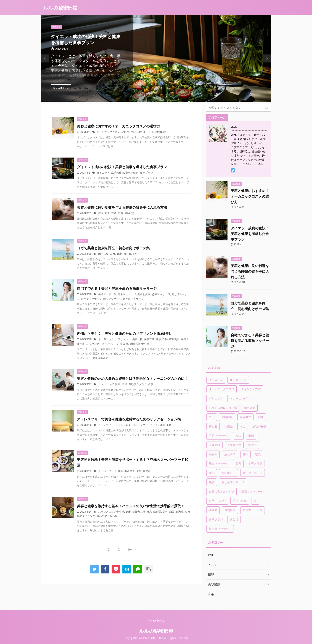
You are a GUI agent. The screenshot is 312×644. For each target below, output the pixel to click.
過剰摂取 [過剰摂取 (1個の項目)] (230, 510)
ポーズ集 (103, 254)
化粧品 (125, 132)
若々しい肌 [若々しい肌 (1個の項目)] (240, 501)
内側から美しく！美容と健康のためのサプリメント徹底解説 (124, 334)
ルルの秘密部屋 (60, 8)
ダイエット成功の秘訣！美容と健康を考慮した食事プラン (122, 167)
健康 (101, 213)
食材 (139, 471)
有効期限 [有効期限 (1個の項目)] (214, 445)
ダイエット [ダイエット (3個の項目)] (216, 398)
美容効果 (130, 471)
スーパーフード (107, 471)
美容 (127, 213)
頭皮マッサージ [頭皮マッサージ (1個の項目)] (253, 510)
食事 (151, 384)
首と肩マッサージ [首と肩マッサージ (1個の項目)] (220, 529)
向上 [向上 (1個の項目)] (243, 426)
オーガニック (106, 339)
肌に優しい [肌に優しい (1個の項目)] (228, 473)
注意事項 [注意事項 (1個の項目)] (230, 454)
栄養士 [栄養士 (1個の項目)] (253, 445)
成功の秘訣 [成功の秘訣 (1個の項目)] (259, 426)
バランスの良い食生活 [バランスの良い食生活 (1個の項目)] (223, 408)
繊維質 (157, 512)
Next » (131, 549)
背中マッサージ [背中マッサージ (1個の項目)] (253, 473)
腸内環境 (181, 512)
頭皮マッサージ (112, 299)
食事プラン (146, 173)
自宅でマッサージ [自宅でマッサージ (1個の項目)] (252, 492)
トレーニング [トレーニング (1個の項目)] (238, 398)
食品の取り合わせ (107, 516)
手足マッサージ (107, 294)
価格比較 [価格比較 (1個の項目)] (227, 417)
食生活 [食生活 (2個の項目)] (234, 519)
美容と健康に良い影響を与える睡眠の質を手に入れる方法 (122, 207)
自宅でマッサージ (91, 299)
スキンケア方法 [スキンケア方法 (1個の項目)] (251, 389)
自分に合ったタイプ (107, 344)
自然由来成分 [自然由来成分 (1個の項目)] (217, 501)
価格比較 (137, 339)
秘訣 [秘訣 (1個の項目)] (258, 454)
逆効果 (124, 344)
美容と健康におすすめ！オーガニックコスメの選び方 (119, 126)
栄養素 (136, 512)
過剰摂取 (135, 344)
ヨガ (112, 254)
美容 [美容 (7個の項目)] (238, 464)
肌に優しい (144, 132)
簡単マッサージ (127, 294)
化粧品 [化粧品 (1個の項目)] (228, 426)
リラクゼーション (148, 425)
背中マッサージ (161, 294)
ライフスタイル (127, 425)
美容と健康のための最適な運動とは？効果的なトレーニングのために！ (132, 379)
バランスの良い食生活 (111, 512)
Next (267, 59)
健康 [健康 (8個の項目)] (261, 417)
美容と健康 (132, 173)
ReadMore (61, 88)
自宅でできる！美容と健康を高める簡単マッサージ (117, 289)
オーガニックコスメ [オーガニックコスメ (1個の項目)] (222, 389)
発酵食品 (147, 512)
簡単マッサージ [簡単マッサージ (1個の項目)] (219, 464)
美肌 (133, 132)
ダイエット (103, 173)
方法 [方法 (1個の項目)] (238, 436)
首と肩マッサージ (133, 299)
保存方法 (149, 339)
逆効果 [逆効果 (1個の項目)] (213, 510)
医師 (165, 339)
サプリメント (123, 339)
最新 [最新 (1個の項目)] (251, 436)
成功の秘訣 (118, 173)
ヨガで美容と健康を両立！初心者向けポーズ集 (113, 248)
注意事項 (82, 344)
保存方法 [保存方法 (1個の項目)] (245, 417)
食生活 (145, 344)
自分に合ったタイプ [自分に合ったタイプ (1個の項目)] (222, 492)
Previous (45, 59)
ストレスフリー (107, 425)
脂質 (172, 512)
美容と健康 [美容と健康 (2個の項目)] (255, 464)
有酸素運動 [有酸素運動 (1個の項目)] (234, 445)
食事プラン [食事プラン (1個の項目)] (216, 519)
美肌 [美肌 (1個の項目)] (212, 473)
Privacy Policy (156, 621)
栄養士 (185, 339)
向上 (107, 213)
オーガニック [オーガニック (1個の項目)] (238, 380)
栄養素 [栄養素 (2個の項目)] (213, 454)
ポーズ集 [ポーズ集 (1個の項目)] (250, 408)
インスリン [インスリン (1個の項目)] (216, 380)
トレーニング (106, 384)
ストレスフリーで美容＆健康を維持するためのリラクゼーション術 (129, 419)
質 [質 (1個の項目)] (255, 501)
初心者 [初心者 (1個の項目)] (213, 426)
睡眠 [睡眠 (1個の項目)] (245, 454)
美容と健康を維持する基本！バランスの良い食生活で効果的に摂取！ (131, 506)
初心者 (127, 254)
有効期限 (174, 339)
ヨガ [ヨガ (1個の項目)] (212, 417)
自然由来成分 (160, 132)
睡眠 (121, 213)
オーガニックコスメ (108, 132)
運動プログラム (138, 384)
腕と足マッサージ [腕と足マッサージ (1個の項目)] (233, 482)
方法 (114, 213)
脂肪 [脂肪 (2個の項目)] (212, 482)
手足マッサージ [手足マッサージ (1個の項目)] (219, 436)
